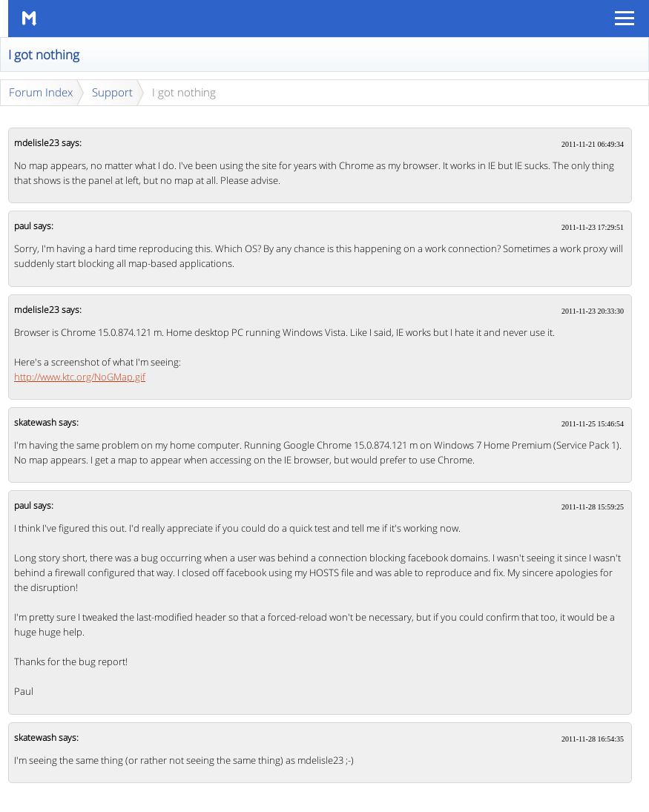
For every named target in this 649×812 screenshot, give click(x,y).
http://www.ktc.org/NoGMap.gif (80, 377)
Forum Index (41, 92)
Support (112, 92)
